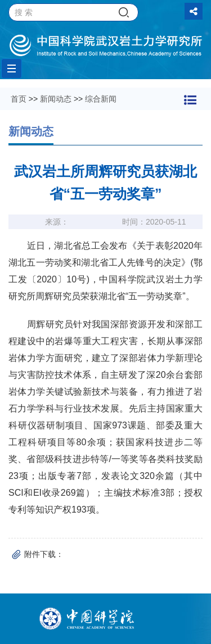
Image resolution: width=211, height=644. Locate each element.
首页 (19, 99)
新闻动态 (56, 99)
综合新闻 (101, 99)
